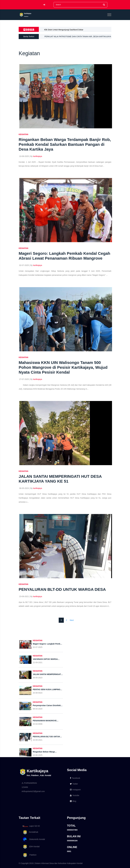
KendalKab (30, 832)
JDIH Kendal (31, 847)
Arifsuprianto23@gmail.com (33, 791)
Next (72, 620)
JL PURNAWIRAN (29, 783)
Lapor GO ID (31, 826)
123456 (25, 787)
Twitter (74, 784)
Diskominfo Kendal (34, 839)
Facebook (75, 778)
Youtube (75, 795)
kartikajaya (38, 156)
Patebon (29, 855)
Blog (73, 801)
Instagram (75, 790)
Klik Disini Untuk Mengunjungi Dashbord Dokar (64, 30)
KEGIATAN (23, 134)
